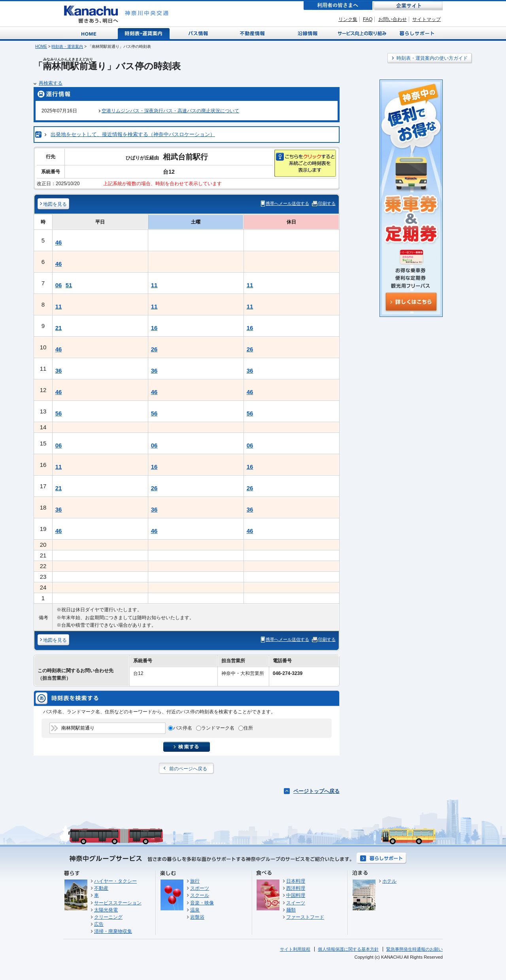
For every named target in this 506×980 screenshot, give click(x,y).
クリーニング (108, 917)
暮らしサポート (416, 33)
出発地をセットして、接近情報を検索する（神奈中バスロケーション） (133, 134)
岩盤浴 (197, 917)
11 (154, 285)
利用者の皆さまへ (338, 6)
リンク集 (348, 19)
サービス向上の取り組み (361, 33)
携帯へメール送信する (287, 203)
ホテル (389, 881)
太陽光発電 (106, 910)
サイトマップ (427, 19)
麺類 (291, 910)
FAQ (368, 19)
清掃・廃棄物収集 (113, 931)
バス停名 (183, 728)
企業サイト (408, 6)
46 (59, 242)
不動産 (101, 888)
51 (69, 285)
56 (59, 413)
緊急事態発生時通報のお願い (414, 949)
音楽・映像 (202, 903)
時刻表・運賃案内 (144, 33)
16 (154, 328)
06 (59, 285)
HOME (41, 46)
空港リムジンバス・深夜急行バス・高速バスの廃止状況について (170, 111)
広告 (99, 924)
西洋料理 (296, 888)
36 (59, 371)
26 (154, 349)
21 (59, 328)
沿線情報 (307, 33)
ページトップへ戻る (316, 791)
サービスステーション (118, 903)
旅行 (195, 881)
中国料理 (296, 895)
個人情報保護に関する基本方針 (348, 949)
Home (90, 33)
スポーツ (200, 888)
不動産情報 (253, 33)
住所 (248, 728)
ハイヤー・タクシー (115, 881)
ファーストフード (305, 917)
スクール (200, 895)
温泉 (195, 910)
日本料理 (296, 881)
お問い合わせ (393, 19)
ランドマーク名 (218, 728)
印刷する (327, 203)
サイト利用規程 (295, 949)
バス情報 (199, 33)
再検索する (51, 83)
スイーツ (296, 903)
